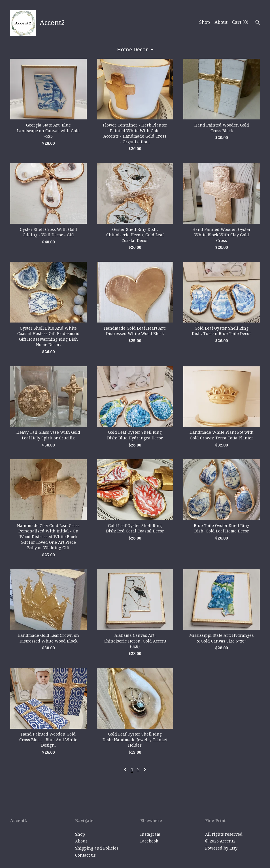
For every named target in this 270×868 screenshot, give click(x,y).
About (221, 22)
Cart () (240, 22)
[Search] (258, 23)
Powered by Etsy (221, 848)
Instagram (150, 834)
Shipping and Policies (97, 848)
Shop (205, 22)
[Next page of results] (145, 770)
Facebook (149, 841)
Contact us (85, 855)
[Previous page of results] (126, 770)
